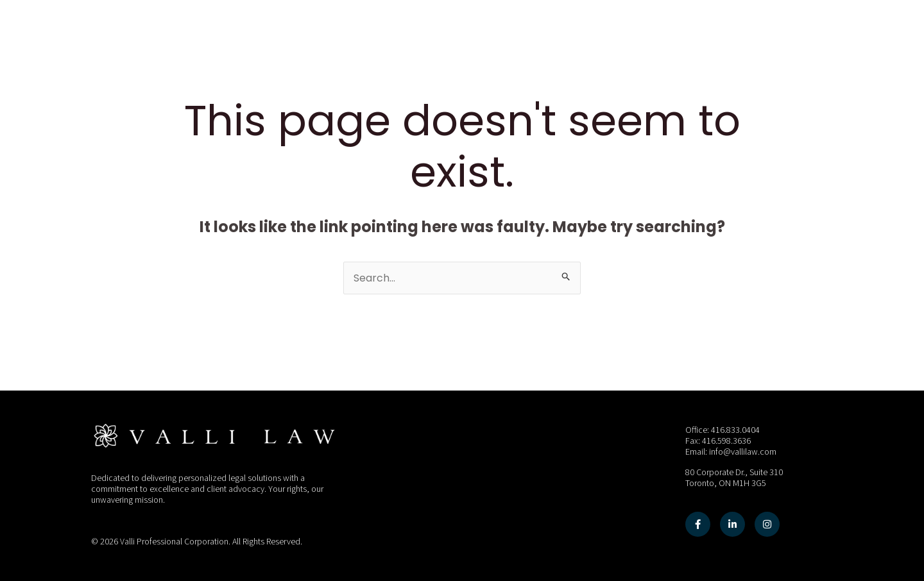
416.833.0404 (735, 430)
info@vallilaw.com (743, 452)
